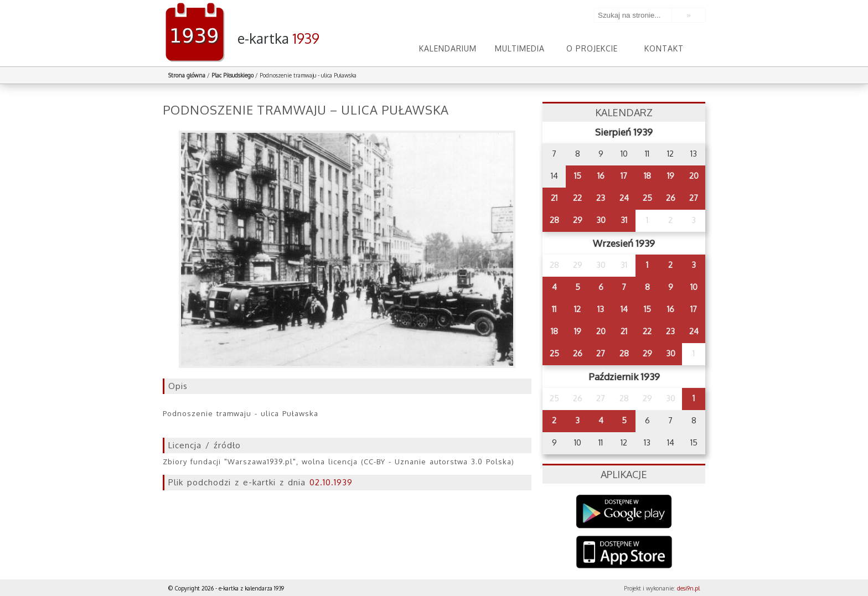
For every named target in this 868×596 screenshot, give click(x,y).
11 (554, 309)
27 (694, 198)
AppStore (624, 553)
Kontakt (664, 48)
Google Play (624, 512)
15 (578, 176)
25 (647, 198)
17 (624, 176)
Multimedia (520, 48)
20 (694, 176)
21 (554, 198)
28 (554, 220)
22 (577, 198)
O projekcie (592, 48)
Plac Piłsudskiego (232, 75)
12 (577, 309)
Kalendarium (448, 48)
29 (578, 220)
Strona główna (187, 75)
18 (647, 176)
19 (671, 176)
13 (601, 309)
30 (601, 220)
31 (624, 220)
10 (694, 287)
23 (601, 198)
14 (624, 309)
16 (601, 176)
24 (624, 198)
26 (671, 198)
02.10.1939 (331, 482)
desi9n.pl (688, 588)
